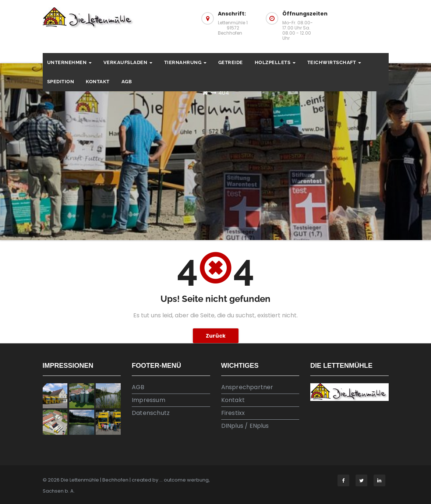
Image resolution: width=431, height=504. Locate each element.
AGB (127, 82)
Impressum (149, 400)
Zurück (216, 336)
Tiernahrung (185, 62)
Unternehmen (69, 62)
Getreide (231, 62)
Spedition (61, 82)
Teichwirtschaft (334, 62)
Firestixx (233, 413)
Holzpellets (275, 62)
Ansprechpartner (247, 387)
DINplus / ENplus (245, 426)
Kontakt (98, 82)
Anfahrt (359, 21)
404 (224, 93)
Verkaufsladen (128, 62)
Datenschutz (151, 413)
